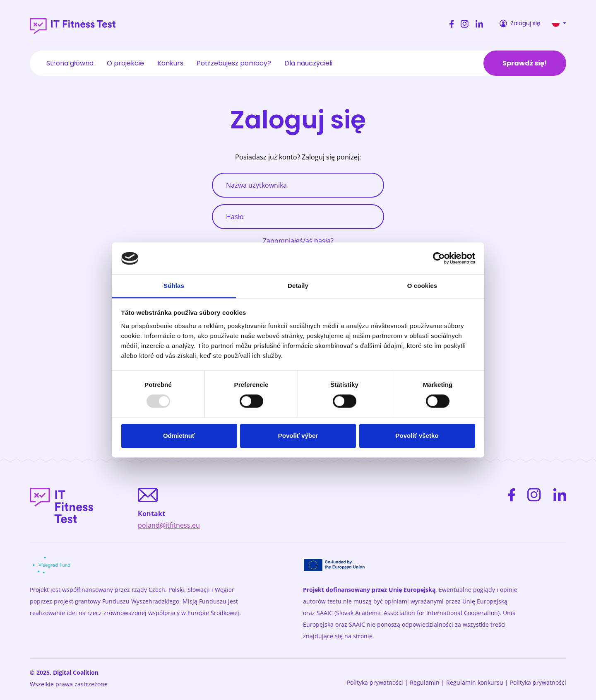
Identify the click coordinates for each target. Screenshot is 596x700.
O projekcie (125, 63)
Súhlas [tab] (174, 286)
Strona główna (70, 63)
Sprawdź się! (525, 63)
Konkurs (170, 63)
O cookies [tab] (422, 286)
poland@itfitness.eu (169, 525)
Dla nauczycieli (308, 63)
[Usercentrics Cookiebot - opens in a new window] (439, 258)
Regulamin (425, 682)
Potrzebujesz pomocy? (234, 63)
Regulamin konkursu (475, 682)
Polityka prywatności (375, 682)
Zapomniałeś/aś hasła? (298, 241)
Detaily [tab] (298, 286)
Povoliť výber (298, 436)
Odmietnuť (179, 436)
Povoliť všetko (417, 436)
